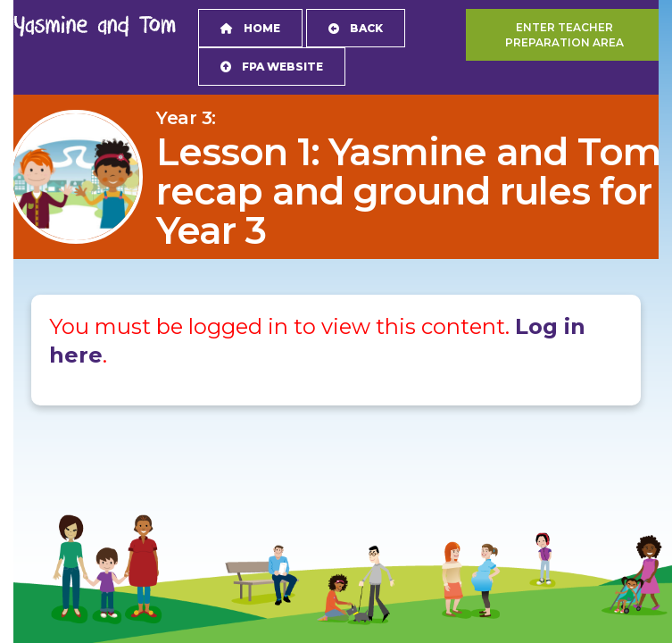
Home (250, 28)
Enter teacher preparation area (564, 35)
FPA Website (272, 67)
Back (356, 28)
